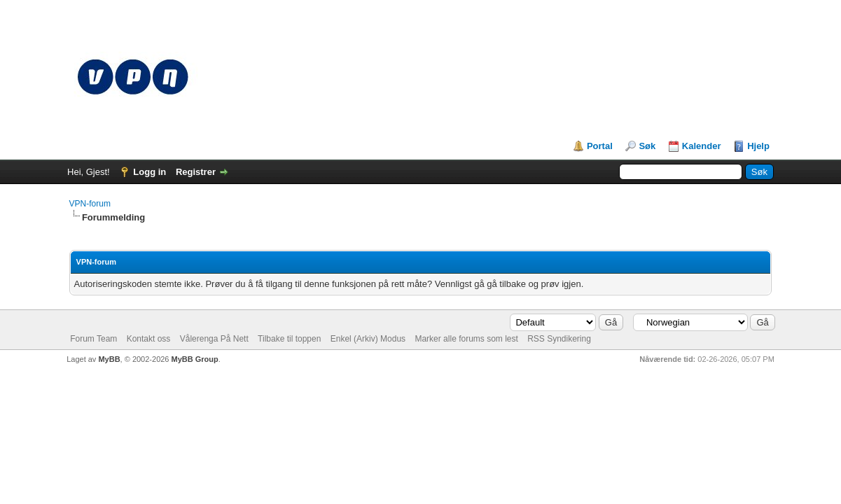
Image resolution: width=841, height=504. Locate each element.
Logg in (150, 172)
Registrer (196, 172)
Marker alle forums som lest (466, 339)
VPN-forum (90, 204)
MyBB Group (195, 359)
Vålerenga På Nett (214, 339)
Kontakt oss (149, 339)
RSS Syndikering (559, 339)
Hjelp (758, 146)
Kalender (702, 146)
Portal (600, 146)
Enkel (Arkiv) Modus (368, 339)
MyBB (109, 359)
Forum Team (93, 339)
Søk (647, 146)
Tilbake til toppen (289, 339)
